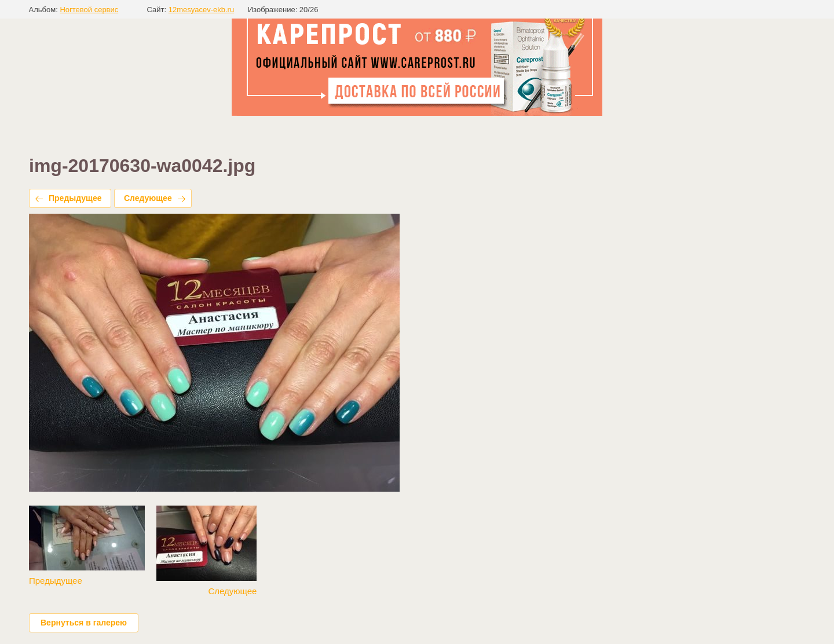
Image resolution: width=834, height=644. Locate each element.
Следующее (148, 198)
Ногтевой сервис (89, 10)
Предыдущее (75, 198)
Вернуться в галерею (84, 623)
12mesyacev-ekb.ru (201, 10)
